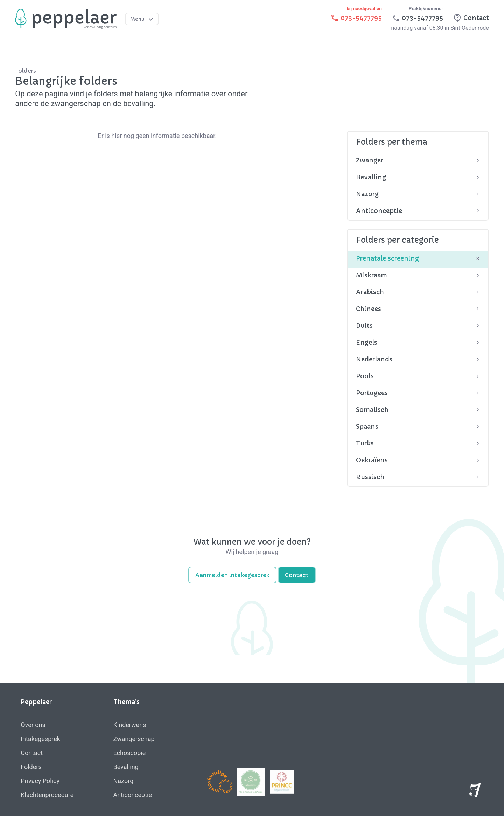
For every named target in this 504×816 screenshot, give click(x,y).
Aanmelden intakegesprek (232, 575)
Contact (297, 575)
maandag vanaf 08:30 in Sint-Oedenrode (439, 28)
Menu (143, 19)
